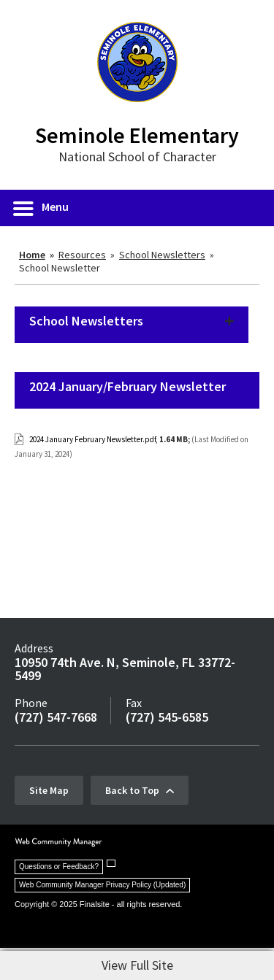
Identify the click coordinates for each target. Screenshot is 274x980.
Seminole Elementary (137, 135)
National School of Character (137, 157)
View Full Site (137, 965)
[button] (42, 208)
